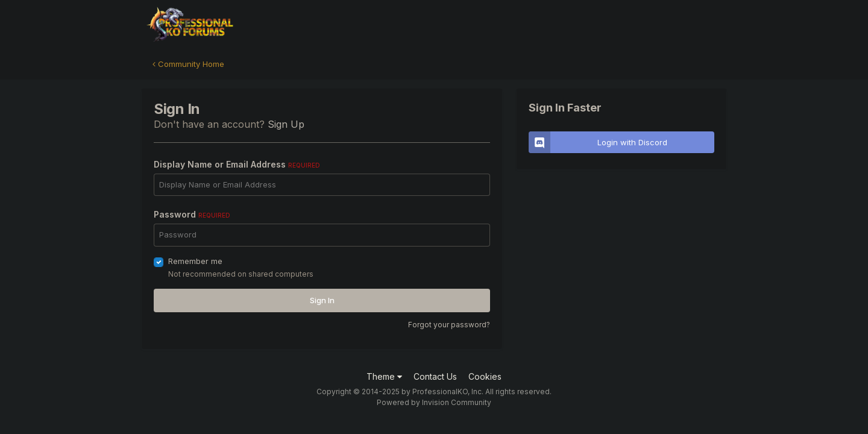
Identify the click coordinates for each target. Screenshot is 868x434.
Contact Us (435, 376)
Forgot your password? (449, 325)
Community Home (188, 64)
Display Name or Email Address (237, 164)
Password (192, 214)
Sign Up (286, 124)
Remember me (195, 261)
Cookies (485, 376)
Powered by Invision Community (434, 402)
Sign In (322, 300)
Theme (384, 376)
